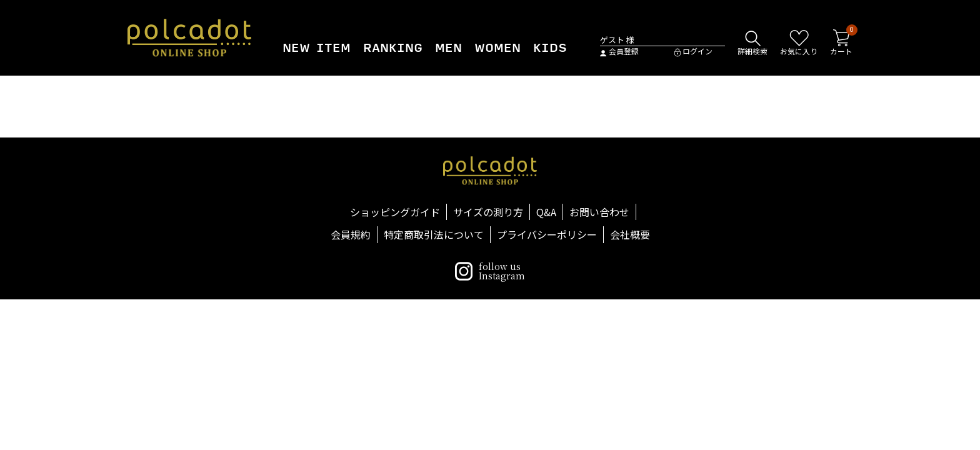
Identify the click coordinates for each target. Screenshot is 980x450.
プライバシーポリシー (547, 234)
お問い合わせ (599, 212)
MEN (448, 48)
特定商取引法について (434, 234)
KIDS (550, 48)
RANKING (393, 48)
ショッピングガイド (395, 212)
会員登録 (619, 52)
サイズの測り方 (488, 212)
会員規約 (351, 234)
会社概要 (630, 234)
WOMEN (497, 48)
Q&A (546, 212)
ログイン (693, 52)
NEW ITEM (317, 48)
